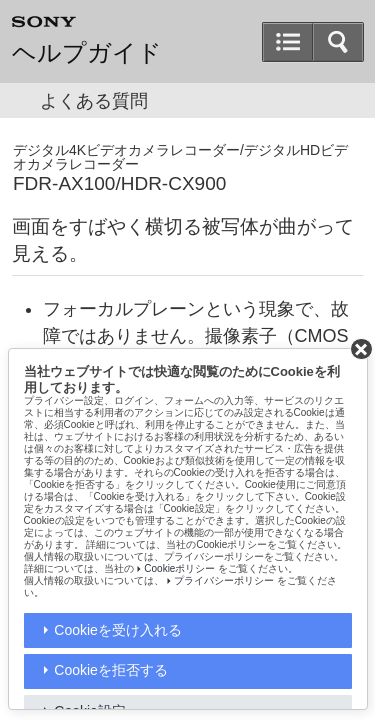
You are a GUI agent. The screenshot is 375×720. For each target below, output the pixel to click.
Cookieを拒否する (111, 670)
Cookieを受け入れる (118, 630)
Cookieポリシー (179, 568)
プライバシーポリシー (224, 580)
